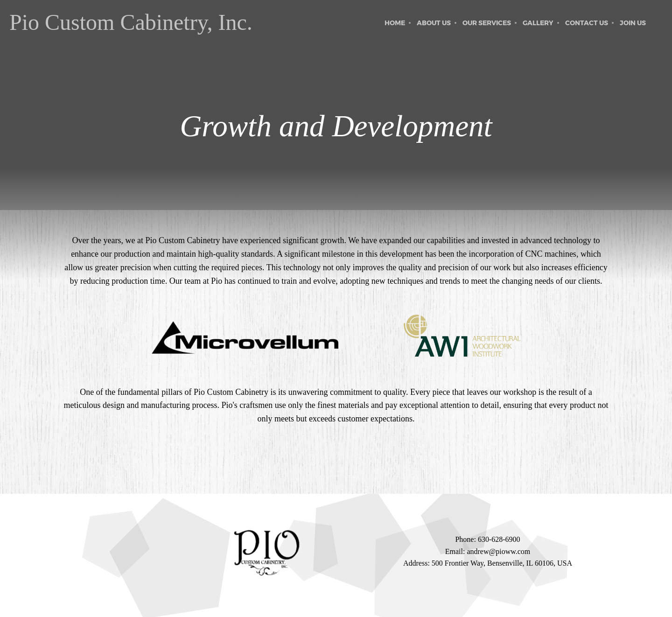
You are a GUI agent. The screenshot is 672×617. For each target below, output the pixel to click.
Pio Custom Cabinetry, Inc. (131, 22)
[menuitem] (395, 23)
